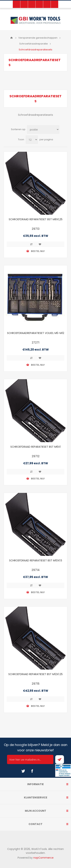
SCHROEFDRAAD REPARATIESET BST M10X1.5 (36, 560)
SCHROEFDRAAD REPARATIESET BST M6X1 (35, 447)
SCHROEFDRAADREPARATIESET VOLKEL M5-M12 (36, 333)
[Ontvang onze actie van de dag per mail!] (30, 759)
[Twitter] (23, 771)
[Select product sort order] (43, 129)
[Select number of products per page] (32, 140)
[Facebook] (32, 771)
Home (11, 38)
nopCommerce (43, 858)
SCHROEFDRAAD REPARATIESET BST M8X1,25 (36, 219)
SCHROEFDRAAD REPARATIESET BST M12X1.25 (35, 674)
